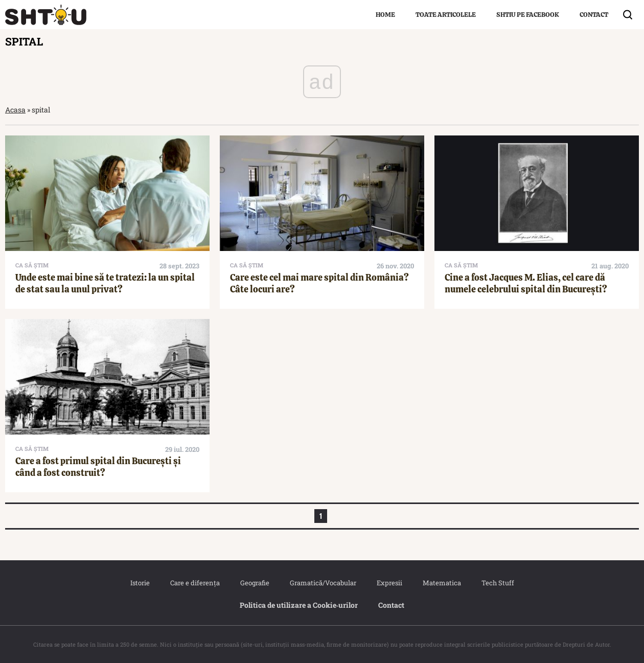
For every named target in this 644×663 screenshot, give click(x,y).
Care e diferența (195, 583)
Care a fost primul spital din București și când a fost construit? (98, 467)
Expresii (389, 583)
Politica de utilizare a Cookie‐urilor (299, 605)
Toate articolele (446, 15)
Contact (594, 15)
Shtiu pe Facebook (528, 15)
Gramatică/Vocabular (323, 583)
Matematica (442, 583)
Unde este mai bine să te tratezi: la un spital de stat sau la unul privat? (105, 283)
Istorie (140, 583)
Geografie (255, 583)
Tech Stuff (498, 583)
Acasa (15, 110)
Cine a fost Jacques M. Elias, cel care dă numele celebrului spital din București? (526, 283)
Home (385, 15)
